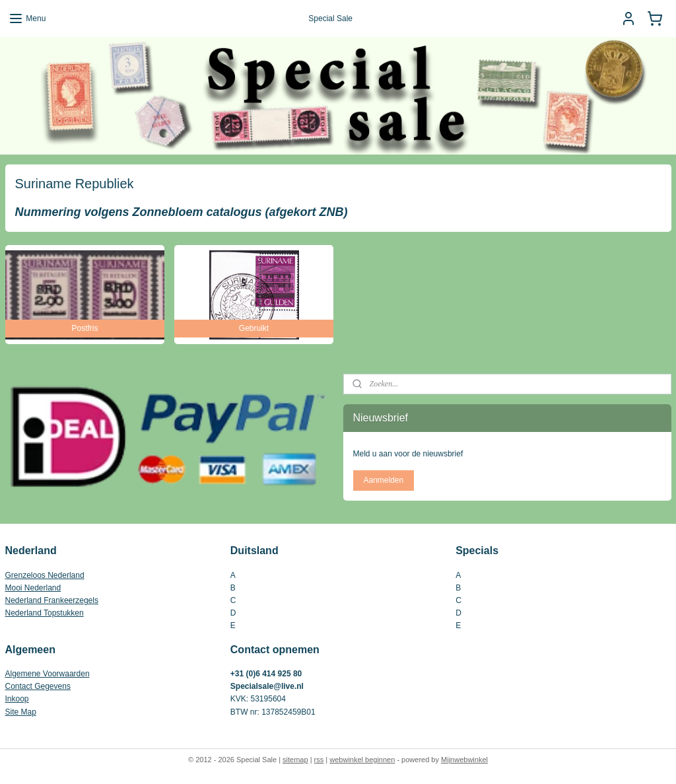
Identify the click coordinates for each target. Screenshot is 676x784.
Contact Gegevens (38, 686)
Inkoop (17, 699)
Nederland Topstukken (45, 613)
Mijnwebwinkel (464, 760)
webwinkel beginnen (362, 760)
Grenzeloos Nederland (45, 575)
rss (319, 760)
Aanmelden (383, 480)
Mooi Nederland (33, 588)
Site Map (21, 712)
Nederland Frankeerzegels (52, 600)
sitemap (295, 760)
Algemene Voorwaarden (48, 674)
